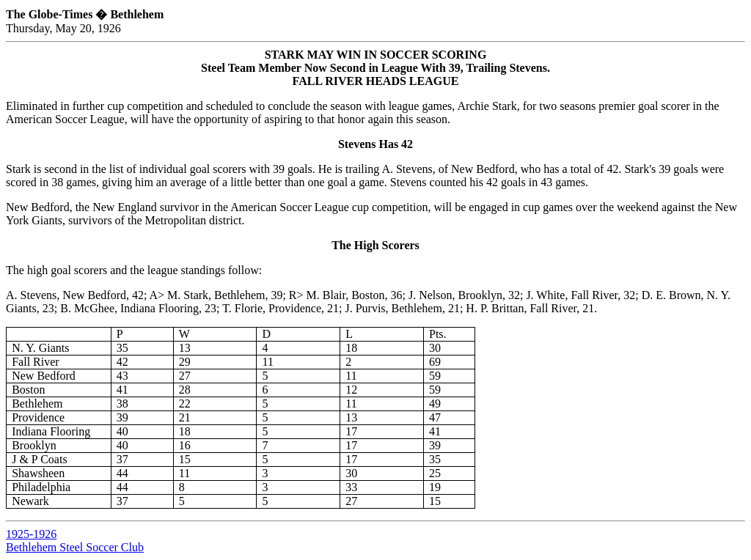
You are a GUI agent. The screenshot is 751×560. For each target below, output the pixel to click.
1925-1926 (31, 534)
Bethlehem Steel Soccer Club (75, 547)
